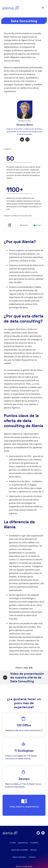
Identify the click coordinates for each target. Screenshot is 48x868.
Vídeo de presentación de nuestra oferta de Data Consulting (27, 677)
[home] (10, 8)
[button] (43, 8)
